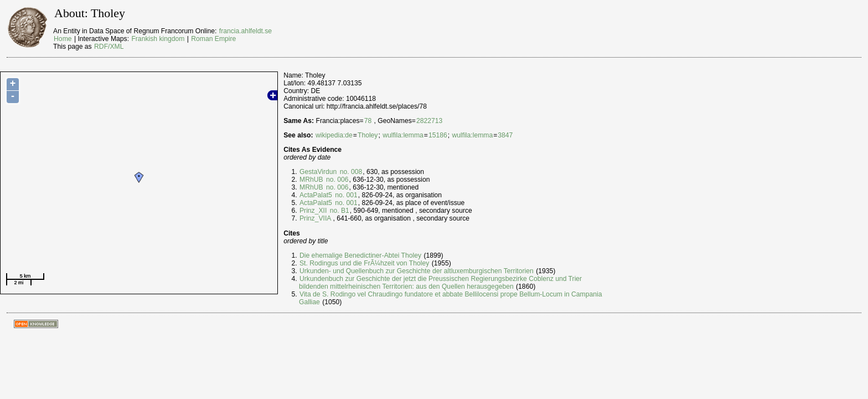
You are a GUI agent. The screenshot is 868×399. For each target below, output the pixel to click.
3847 (505, 135)
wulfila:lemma (403, 135)
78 (368, 121)
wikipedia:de (334, 135)
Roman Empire (213, 39)
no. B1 (339, 211)
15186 (438, 135)
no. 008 (350, 172)
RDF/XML (109, 47)
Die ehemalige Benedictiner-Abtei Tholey (360, 255)
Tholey (368, 135)
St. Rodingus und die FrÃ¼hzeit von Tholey (364, 263)
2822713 (429, 121)
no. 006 (337, 180)
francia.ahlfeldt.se (246, 31)
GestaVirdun (318, 172)
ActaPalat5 (316, 195)
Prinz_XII (313, 211)
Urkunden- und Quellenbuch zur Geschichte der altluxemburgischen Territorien (417, 271)
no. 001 (345, 195)
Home (63, 39)
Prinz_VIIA (315, 218)
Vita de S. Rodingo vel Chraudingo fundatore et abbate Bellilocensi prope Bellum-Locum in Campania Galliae (450, 298)
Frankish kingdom (158, 39)
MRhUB (311, 180)
